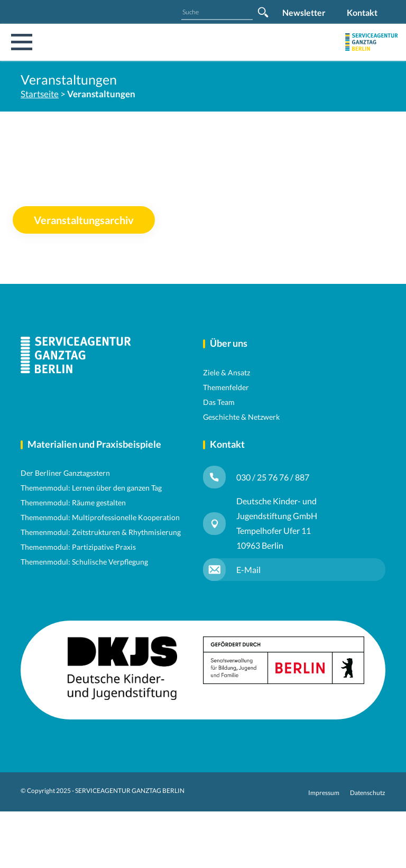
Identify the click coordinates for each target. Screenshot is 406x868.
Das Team (219, 402)
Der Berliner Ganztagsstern (65, 473)
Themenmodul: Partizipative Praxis (78, 547)
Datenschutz (368, 793)
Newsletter (304, 12)
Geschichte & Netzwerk (241, 417)
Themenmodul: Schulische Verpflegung (84, 562)
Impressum (324, 793)
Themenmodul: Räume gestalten (73, 502)
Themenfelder (226, 387)
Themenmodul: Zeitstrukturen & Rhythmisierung (101, 532)
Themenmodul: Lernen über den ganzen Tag (91, 488)
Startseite (40, 94)
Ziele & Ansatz (227, 372)
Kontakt (362, 12)
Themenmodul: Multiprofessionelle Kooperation (100, 517)
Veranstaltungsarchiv (84, 220)
